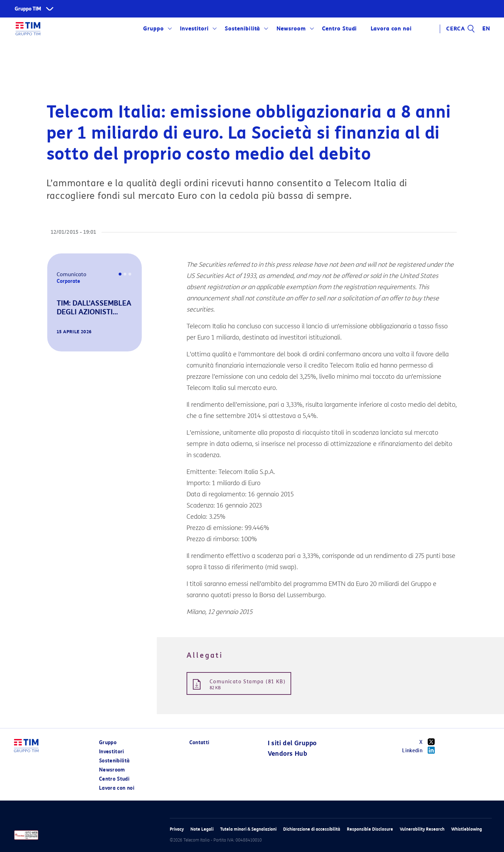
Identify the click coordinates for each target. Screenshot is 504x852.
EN (486, 29)
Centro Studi (339, 29)
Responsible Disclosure (370, 829)
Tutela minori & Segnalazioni (248, 829)
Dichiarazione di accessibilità (312, 829)
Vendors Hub (287, 754)
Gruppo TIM (28, 9)
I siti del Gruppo (292, 743)
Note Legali (202, 829)
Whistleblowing (467, 829)
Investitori (194, 29)
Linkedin (421, 750)
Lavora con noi (391, 29)
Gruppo (153, 29)
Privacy (177, 829)
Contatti (199, 743)
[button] (57, 342)
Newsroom (291, 29)
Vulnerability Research (422, 829)
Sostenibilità (242, 29)
